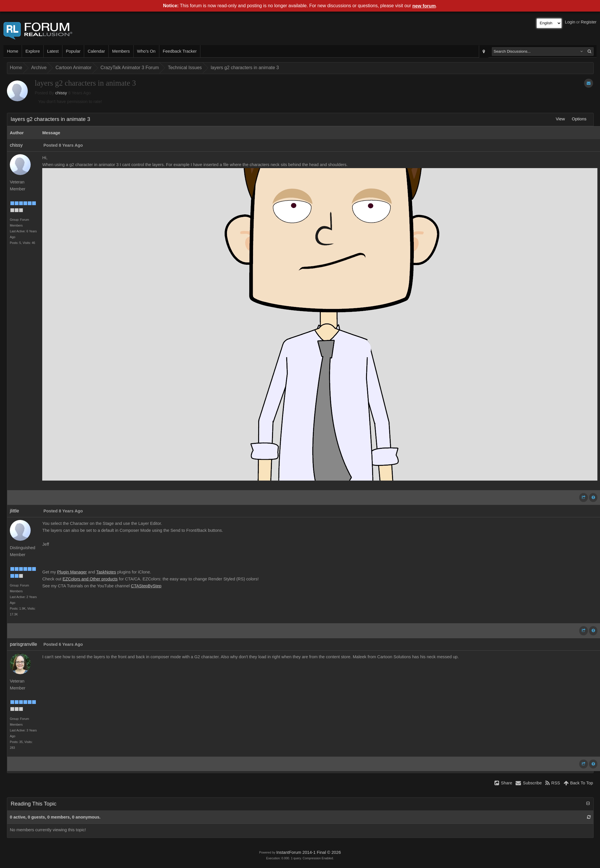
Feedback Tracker (180, 51)
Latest (53, 51)
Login (570, 22)
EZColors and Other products (90, 579)
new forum (424, 6)
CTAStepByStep (146, 586)
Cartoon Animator (74, 68)
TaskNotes (106, 572)
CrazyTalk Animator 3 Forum (130, 68)
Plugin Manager (72, 572)
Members (121, 51)
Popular (73, 51)
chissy (61, 93)
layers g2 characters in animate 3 (245, 68)
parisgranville (23, 644)
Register (589, 22)
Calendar (96, 51)
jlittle (14, 511)
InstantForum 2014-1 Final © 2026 (308, 852)
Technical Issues (185, 68)
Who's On (146, 51)
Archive (39, 68)
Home (13, 51)
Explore (33, 51)
